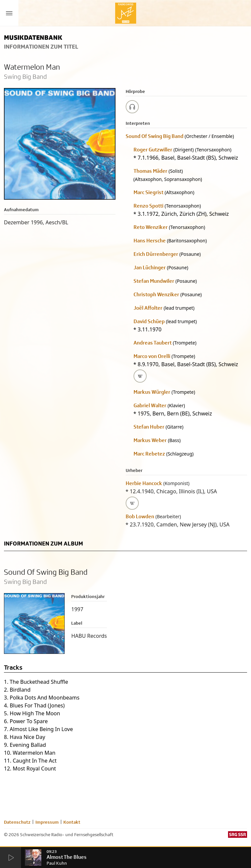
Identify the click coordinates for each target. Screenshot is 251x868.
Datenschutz (17, 822)
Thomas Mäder (150, 171)
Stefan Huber (149, 427)
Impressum (47, 822)
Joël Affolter (148, 308)
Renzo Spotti (148, 206)
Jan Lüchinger (150, 267)
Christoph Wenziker (156, 294)
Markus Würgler (152, 392)
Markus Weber (150, 440)
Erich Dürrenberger (156, 254)
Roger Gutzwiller (153, 150)
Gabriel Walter (150, 405)
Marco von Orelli (152, 356)
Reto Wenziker (151, 227)
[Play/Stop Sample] (132, 107)
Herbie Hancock (144, 483)
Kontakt (72, 822)
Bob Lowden (140, 516)
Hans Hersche (150, 241)
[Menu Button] (9, 13)
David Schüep (149, 321)
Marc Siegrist (148, 192)
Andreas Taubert (153, 343)
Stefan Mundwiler (154, 281)
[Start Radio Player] (10, 858)
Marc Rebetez (149, 454)
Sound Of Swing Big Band (155, 136)
